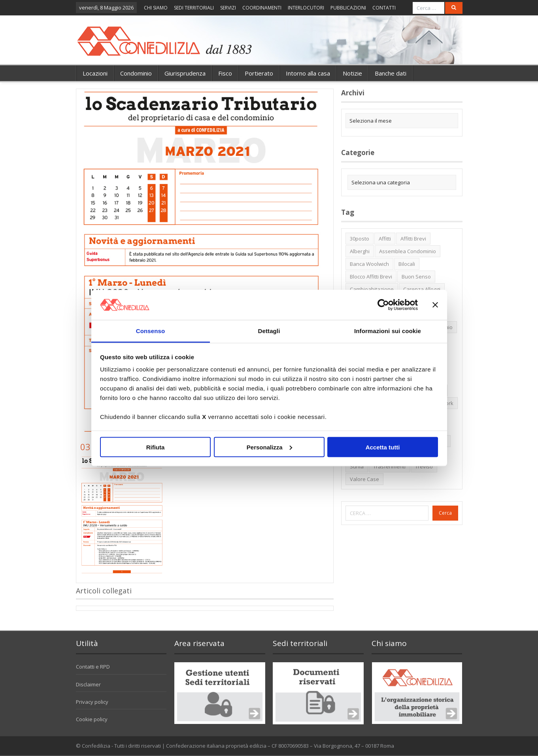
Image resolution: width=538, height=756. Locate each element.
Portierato (259, 73)
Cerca (445, 513)
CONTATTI (384, 8)
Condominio (136, 73)
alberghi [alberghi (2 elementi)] (360, 251)
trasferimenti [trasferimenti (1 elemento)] (389, 466)
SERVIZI (228, 8)
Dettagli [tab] (269, 331)
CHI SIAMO (156, 8)
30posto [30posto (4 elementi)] (360, 239)
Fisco (225, 73)
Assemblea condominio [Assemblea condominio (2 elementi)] (408, 251)
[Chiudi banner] (435, 305)
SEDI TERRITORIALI (194, 8)
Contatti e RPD (93, 667)
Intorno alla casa (308, 73)
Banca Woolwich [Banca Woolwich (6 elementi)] (369, 264)
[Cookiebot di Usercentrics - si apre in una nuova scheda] (383, 305)
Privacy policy (92, 702)
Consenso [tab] (150, 331)
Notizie (352, 73)
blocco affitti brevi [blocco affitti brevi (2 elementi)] (371, 277)
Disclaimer (88, 684)
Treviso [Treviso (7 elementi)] (424, 466)
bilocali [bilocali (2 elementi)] (407, 264)
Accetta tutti (383, 447)
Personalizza (269, 447)
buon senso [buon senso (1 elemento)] (416, 277)
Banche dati (391, 73)
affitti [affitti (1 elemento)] (385, 239)
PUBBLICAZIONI (348, 8)
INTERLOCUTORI (306, 8)
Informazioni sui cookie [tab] (388, 331)
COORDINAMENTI (262, 8)
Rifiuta (156, 447)
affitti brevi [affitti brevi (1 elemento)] (413, 239)
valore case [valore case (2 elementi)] (364, 479)
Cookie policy (92, 719)
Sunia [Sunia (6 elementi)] (357, 466)
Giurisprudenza (185, 73)
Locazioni (95, 73)
